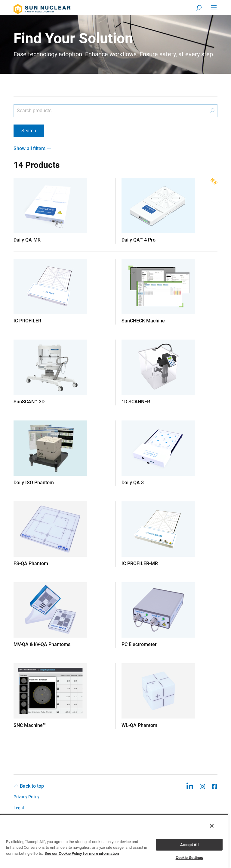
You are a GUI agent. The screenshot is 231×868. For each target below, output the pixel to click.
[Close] (212, 826)
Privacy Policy (26, 797)
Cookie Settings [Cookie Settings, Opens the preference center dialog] (189, 858)
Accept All (189, 845)
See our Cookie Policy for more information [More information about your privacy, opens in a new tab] (82, 853)
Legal (19, 808)
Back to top (32, 786)
